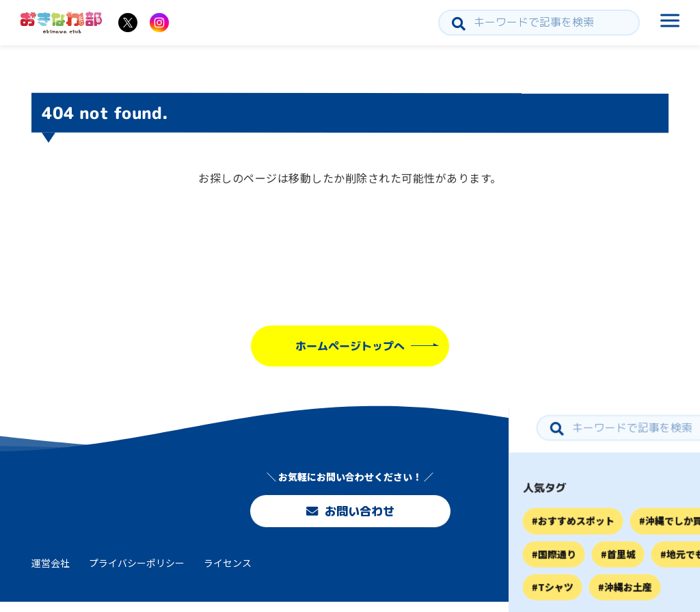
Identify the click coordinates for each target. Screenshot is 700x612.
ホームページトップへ (350, 346)
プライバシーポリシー (137, 573)
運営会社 (51, 573)
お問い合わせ (350, 513)
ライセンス (228, 573)
